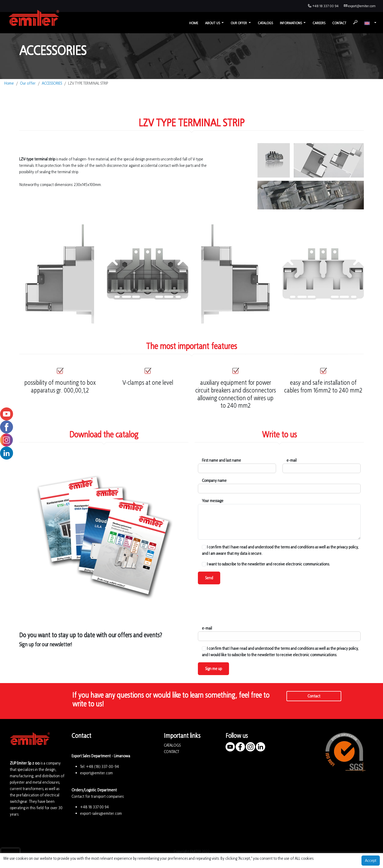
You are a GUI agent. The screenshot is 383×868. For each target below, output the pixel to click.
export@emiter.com (362, 6)
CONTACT (172, 752)
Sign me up (213, 669)
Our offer (28, 83)
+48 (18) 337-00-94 (102, 766)
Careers (319, 23)
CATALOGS (172, 745)
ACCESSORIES (52, 83)
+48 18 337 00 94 (325, 6)
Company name (214, 480)
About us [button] (213, 23)
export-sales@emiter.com (101, 813)
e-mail (292, 460)
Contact (339, 23)
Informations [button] (291, 23)
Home (194, 23)
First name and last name (221, 460)
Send (209, 578)
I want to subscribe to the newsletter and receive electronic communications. (266, 564)
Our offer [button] (239, 23)
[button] (370, 23)
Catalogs (265, 23)
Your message (213, 501)
